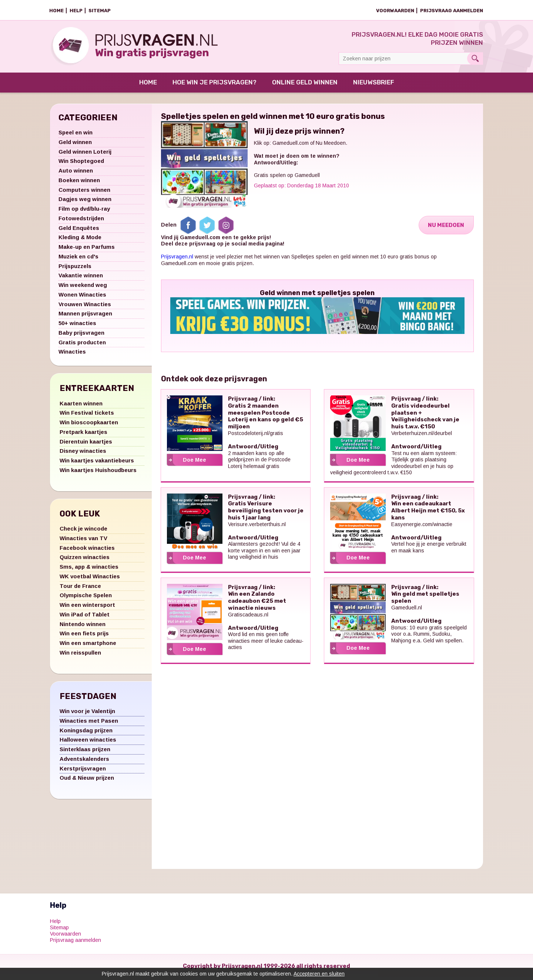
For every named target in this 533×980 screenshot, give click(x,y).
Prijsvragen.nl (177, 259)
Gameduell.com (291, 146)
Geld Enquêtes (79, 230)
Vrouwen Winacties (85, 306)
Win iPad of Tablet (85, 617)
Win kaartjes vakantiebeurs (97, 463)
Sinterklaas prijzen (85, 752)
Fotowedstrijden (81, 220)
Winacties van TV (83, 540)
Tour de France (80, 588)
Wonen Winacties (82, 297)
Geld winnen (75, 144)
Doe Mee (195, 462)
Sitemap (100, 11)
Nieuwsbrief (374, 85)
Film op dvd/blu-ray (84, 211)
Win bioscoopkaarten (89, 425)
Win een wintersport (87, 607)
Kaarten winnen (81, 406)
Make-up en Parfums (87, 249)
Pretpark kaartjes (83, 434)
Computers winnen (84, 192)
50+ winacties (77, 326)
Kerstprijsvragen (83, 771)
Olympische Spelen (86, 598)
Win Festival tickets (87, 415)
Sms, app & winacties (89, 569)
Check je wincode (83, 531)
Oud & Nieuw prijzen (87, 780)
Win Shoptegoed (81, 163)
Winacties (72, 354)
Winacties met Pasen (89, 723)
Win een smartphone (88, 645)
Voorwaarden (395, 11)
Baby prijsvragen (81, 335)
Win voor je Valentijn (87, 714)
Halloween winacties (88, 742)
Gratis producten (82, 344)
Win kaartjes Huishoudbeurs (98, 472)
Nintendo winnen (83, 626)
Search (475, 58)
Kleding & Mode (80, 240)
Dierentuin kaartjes (86, 444)
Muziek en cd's (78, 259)
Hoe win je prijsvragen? (214, 85)
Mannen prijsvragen (85, 316)
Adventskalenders (84, 761)
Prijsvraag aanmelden (452, 11)
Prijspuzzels (75, 268)
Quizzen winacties (85, 560)
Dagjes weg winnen (85, 202)
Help (76, 11)
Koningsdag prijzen (86, 733)
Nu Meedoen (445, 227)
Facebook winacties (87, 550)
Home (56, 11)
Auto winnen (76, 173)
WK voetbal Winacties (90, 578)
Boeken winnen (79, 182)
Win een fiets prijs (84, 636)
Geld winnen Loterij (85, 154)
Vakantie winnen (81, 278)
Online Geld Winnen (305, 85)
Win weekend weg (83, 287)
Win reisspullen (80, 655)
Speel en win (76, 135)
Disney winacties (83, 453)
